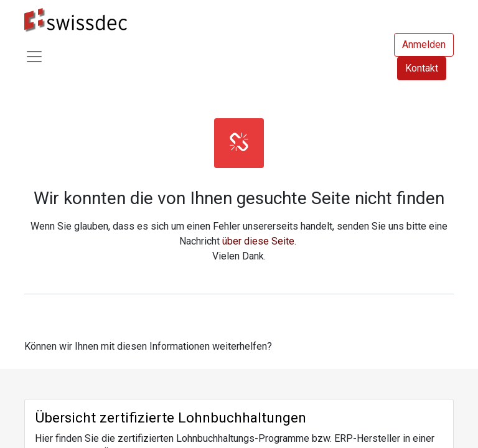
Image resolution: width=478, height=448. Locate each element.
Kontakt (422, 68)
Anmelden (424, 44)
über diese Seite (258, 241)
